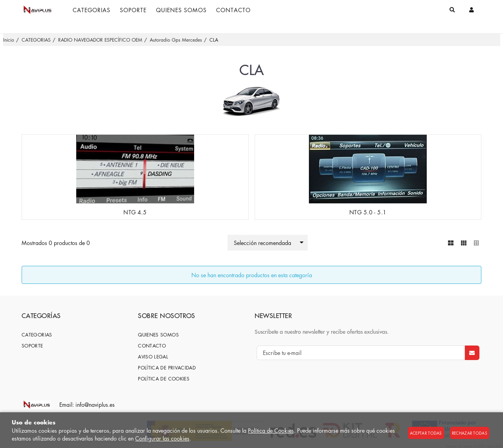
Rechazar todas (470, 433)
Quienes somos (158, 334)
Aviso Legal (153, 356)
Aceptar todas (426, 433)
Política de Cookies (271, 430)
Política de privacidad (167, 367)
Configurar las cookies (162, 438)
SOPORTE (32, 345)
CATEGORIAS (37, 334)
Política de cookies (164, 378)
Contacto (152, 345)
